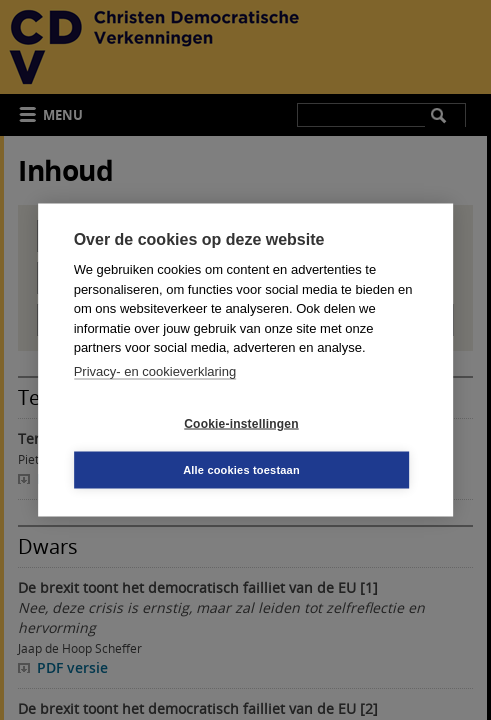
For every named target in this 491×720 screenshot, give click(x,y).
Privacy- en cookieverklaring (155, 370)
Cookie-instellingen (241, 423)
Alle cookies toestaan (241, 470)
